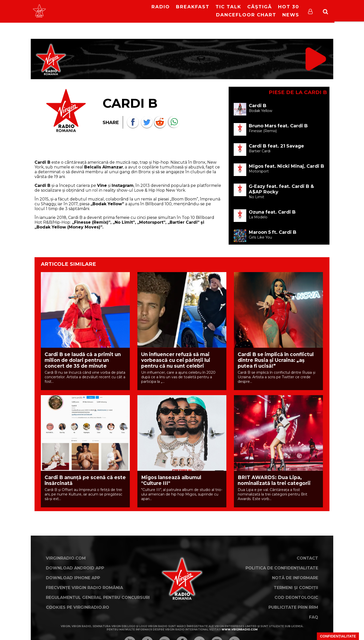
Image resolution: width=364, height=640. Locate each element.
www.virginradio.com (240, 630)
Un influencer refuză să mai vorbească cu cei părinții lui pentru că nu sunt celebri (176, 360)
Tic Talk (228, 7)
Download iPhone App (73, 578)
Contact (307, 558)
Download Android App (75, 568)
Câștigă (260, 7)
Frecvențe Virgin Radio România (84, 588)
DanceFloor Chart (246, 15)
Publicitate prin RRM (293, 607)
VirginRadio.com (66, 558)
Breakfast (193, 7)
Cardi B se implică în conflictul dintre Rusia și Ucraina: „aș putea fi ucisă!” (276, 360)
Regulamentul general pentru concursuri (98, 598)
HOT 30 (289, 7)
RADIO (161, 7)
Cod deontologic (296, 598)
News (291, 15)
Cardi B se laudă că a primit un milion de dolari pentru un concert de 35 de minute (83, 360)
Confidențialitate (338, 636)
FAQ (314, 617)
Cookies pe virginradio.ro (78, 607)
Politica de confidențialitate (282, 568)
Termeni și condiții (296, 588)
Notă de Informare (295, 578)
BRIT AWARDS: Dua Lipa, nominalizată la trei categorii (274, 480)
